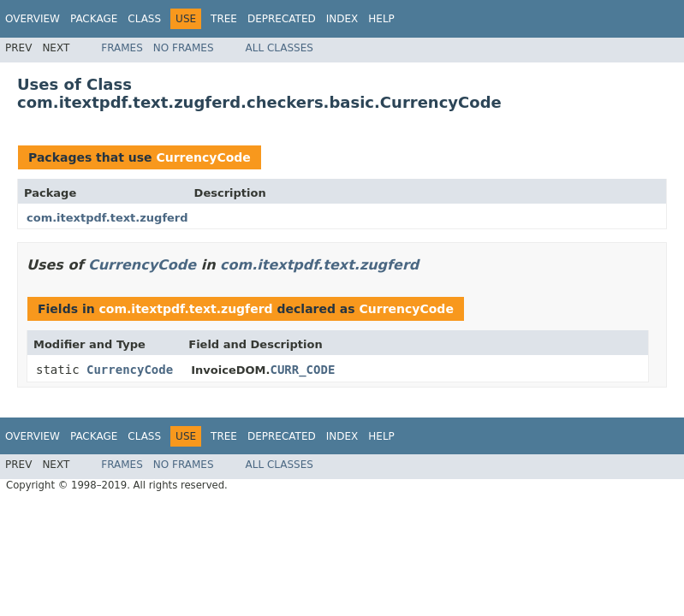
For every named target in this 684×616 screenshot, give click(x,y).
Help (381, 19)
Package (94, 19)
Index (342, 19)
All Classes (280, 48)
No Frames (184, 48)
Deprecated (282, 19)
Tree (224, 19)
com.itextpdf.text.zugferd (107, 218)
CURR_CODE (302, 370)
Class (144, 19)
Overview (33, 19)
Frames (122, 48)
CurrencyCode (203, 157)
